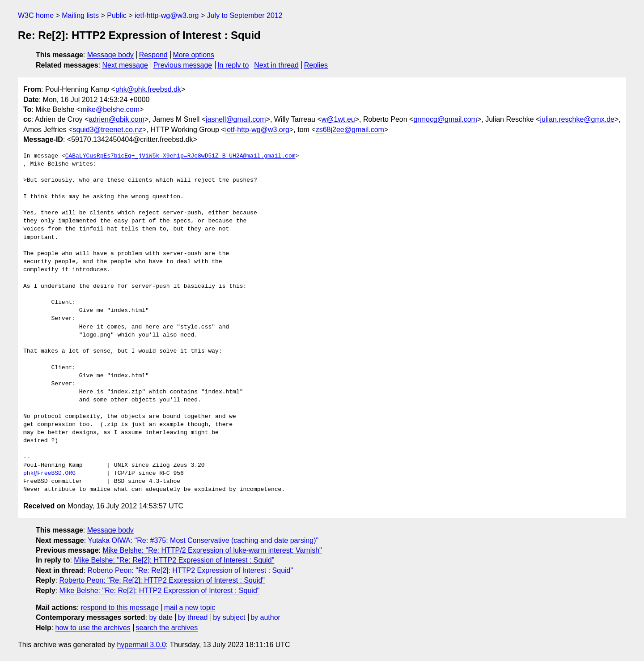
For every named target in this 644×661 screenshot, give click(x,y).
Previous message (183, 65)
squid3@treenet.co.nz (107, 130)
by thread (193, 617)
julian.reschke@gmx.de (577, 119)
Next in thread (276, 65)
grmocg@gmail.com (445, 119)
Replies (316, 65)
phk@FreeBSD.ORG (49, 473)
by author (265, 617)
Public (117, 15)
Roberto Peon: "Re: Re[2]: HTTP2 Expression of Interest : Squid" (191, 570)
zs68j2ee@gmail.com (350, 130)
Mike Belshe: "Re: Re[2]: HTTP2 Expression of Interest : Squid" (174, 560)
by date (161, 617)
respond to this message (119, 608)
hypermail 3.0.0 (141, 645)
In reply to (233, 65)
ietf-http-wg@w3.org (167, 15)
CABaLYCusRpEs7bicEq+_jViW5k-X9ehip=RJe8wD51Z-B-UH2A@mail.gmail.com (180, 156)
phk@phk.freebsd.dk (148, 89)
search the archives (167, 628)
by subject (229, 617)
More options (194, 55)
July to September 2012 (245, 15)
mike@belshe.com (110, 109)
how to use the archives (93, 628)
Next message (125, 65)
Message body (110, 55)
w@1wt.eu (338, 119)
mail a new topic (190, 608)
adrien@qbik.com (117, 119)
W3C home (36, 15)
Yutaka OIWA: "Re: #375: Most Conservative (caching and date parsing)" (203, 540)
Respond (153, 55)
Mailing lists (80, 15)
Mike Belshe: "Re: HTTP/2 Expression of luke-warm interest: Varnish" (212, 550)
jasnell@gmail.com (236, 119)
